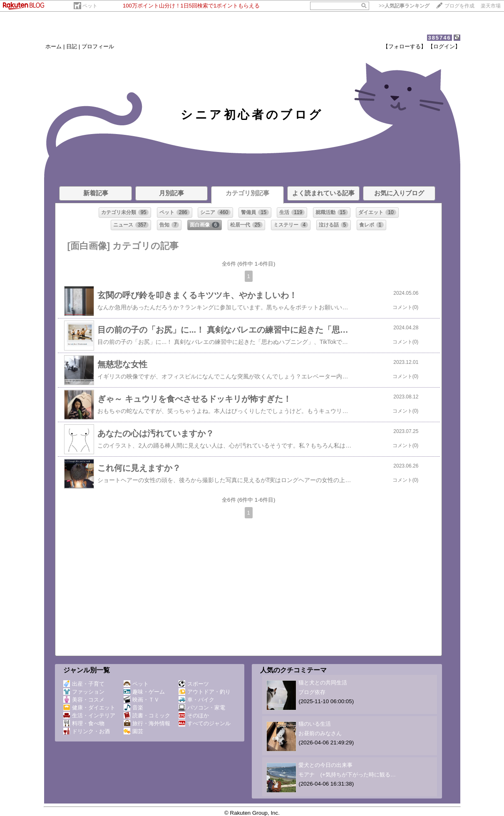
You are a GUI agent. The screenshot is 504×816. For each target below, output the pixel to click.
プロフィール (98, 46)
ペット (90, 6)
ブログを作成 (459, 6)
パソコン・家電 (202, 708)
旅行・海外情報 (147, 723)
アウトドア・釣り (205, 692)
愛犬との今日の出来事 (325, 765)
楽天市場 (491, 6)
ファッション (84, 692)
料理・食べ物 (84, 723)
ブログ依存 (312, 692)
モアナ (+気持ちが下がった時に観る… (347, 775)
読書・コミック (147, 715)
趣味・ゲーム (144, 692)
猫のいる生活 (315, 724)
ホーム (53, 46)
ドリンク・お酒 (87, 731)
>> (404, 6)
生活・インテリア (89, 715)
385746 (439, 38)
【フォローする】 (405, 46)
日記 (72, 46)
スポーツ (194, 684)
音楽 (133, 708)
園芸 (133, 731)
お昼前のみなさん (320, 733)
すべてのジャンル (205, 723)
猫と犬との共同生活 (323, 683)
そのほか (194, 715)
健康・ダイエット (89, 708)
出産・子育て (84, 684)
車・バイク (196, 700)
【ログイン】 (444, 46)
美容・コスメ (84, 700)
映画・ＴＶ (142, 700)
